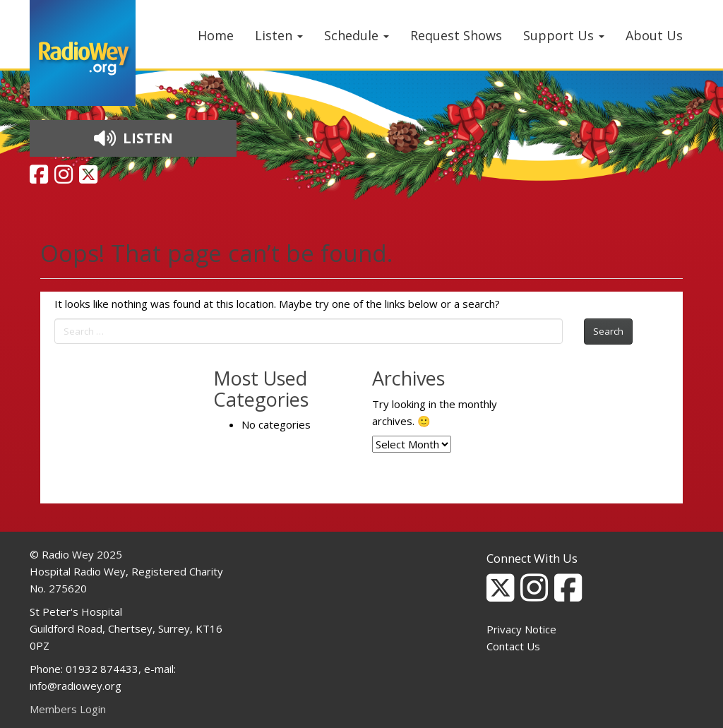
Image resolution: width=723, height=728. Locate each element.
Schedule (357, 35)
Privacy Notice (521, 629)
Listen (279, 35)
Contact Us (513, 646)
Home (216, 35)
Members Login (68, 709)
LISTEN (133, 138)
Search (608, 331)
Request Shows (456, 35)
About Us (654, 35)
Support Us (564, 35)
